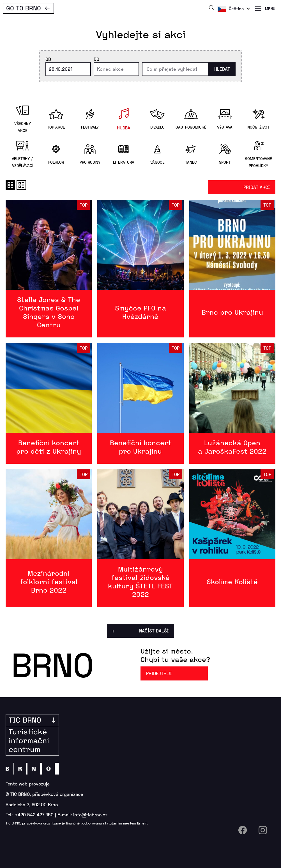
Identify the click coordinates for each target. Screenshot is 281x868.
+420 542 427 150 (34, 815)
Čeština (236, 9)
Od (48, 59)
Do (96, 59)
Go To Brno (24, 8)
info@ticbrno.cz (90, 815)
